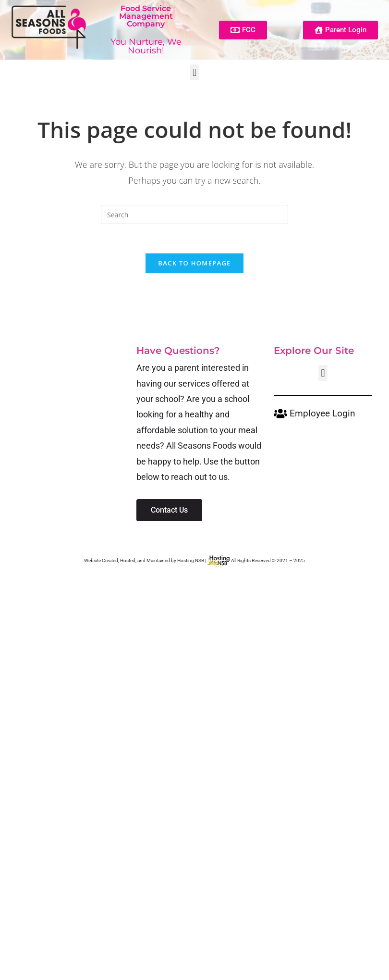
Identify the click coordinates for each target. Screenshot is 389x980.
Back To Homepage (194, 263)
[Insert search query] (194, 214)
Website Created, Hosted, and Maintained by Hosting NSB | (158, 560)
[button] (194, 72)
